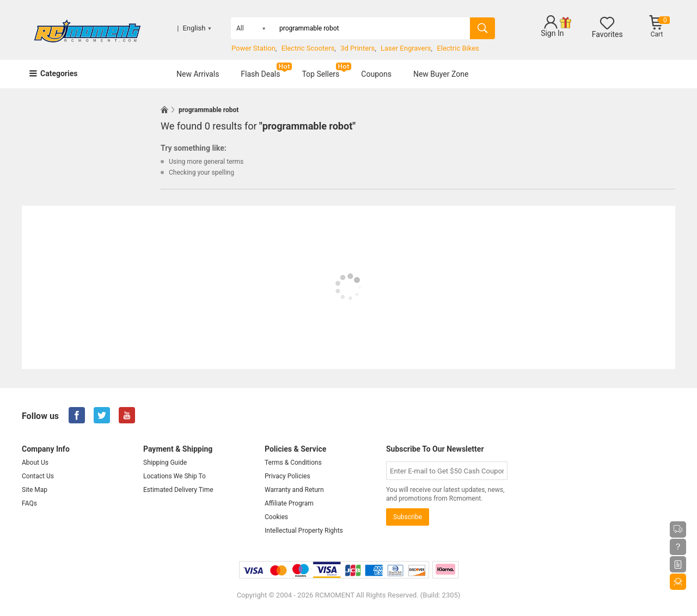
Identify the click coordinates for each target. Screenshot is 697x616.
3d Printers (357, 48)
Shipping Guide (165, 463)
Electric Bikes (458, 48)
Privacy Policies (288, 476)
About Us (35, 463)
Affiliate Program (289, 503)
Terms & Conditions (293, 463)
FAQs (29, 503)
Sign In (552, 33)
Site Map (35, 490)
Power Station (253, 48)
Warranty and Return (294, 490)
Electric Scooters (308, 48)
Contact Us (38, 476)
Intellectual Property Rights (304, 531)
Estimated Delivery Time (178, 490)
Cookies (276, 517)
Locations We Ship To (175, 476)
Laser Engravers (406, 48)
